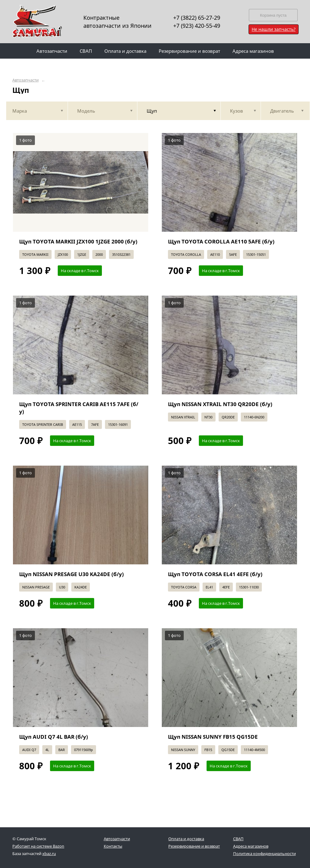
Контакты (113, 846)
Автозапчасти (25, 80)
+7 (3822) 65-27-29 (197, 18)
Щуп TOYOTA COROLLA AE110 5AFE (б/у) (221, 241)
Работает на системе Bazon (38, 846)
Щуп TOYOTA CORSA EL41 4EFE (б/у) (215, 574)
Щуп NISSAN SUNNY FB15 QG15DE (213, 737)
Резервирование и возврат (194, 846)
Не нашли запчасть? (274, 29)
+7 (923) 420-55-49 (197, 26)
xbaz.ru (49, 853)
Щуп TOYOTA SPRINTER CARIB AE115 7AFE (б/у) (79, 408)
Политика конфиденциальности (264, 853)
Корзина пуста (273, 15)
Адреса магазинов (251, 846)
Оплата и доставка (186, 839)
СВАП (238, 839)
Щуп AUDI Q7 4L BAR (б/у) (54, 737)
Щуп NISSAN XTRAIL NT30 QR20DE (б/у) (220, 404)
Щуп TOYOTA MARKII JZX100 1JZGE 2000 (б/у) (78, 241)
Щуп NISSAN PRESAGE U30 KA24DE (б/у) (71, 574)
